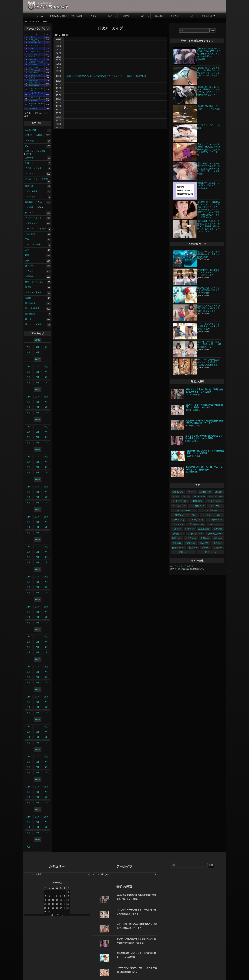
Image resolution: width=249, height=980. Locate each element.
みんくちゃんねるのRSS (182, 566)
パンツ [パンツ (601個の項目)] (178, 524)
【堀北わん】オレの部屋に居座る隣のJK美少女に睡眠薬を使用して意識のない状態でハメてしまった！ (208, 150)
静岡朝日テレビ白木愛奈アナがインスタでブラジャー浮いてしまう (208, 272)
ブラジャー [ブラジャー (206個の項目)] (196, 524)
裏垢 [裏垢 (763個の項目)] (193, 548)
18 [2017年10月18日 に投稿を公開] (53, 904)
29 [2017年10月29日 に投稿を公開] (68, 908)
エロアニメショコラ (35, 75)
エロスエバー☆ (34, 57)
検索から (32, 37)
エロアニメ (30, 186)
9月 (29, 372)
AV (143, 16)
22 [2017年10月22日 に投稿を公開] (68, 904)
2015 (38, 659)
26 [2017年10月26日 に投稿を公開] (57, 908)
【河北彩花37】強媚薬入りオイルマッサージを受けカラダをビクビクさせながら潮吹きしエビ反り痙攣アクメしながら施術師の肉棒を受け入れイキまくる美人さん (208, 209)
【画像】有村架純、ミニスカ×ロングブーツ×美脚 (208, 107)
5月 (29, 347)
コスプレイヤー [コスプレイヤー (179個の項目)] (185, 515)
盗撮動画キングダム (35, 43)
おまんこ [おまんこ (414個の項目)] (180, 501)
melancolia (33, 59)
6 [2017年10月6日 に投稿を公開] (61, 896)
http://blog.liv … (34, 108)
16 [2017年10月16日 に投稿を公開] (45, 904)
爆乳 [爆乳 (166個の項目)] (177, 543)
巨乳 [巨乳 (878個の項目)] (177, 538)
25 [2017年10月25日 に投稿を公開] (53, 908)
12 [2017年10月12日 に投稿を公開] (57, 900)
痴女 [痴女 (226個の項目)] (190, 543)
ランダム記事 (77, 16)
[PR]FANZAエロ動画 (59, 16)
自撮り (93, 16)
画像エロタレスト (35, 83)
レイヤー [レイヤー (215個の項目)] (215, 524)
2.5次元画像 (31, 130)
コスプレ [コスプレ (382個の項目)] (211, 510)
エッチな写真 (33, 65)
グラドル (29, 212)
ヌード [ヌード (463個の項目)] (178, 520)
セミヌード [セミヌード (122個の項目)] (212, 515)
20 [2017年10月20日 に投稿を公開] (61, 904)
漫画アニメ (175, 16)
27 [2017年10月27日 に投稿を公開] (61, 908)
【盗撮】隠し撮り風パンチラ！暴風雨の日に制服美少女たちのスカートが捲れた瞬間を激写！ (208, 91)
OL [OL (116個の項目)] (186, 496)
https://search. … (35, 81)
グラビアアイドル (33, 218)
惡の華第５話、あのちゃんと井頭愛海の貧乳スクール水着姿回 (208, 290)
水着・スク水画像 (33, 292)
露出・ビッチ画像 (33, 324)
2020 (38, 509)
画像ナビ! (32, 78)
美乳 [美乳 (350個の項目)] (218, 543)
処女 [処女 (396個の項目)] (218, 529)
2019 (38, 539)
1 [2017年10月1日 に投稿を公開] (68, 892)
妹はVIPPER (33, 101)
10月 (46, 367)
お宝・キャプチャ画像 (35, 151)
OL (26, 146)
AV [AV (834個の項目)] (191, 492)
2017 (35, 21)
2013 (38, 719)
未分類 (28, 287)
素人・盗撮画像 (32, 308)
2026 (38, 340)
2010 (38, 809)
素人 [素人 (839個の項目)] (204, 543)
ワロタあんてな (34, 40)
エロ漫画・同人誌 (33, 202)
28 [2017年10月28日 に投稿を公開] (64, 908)
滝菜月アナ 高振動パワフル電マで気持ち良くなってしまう (208, 185)
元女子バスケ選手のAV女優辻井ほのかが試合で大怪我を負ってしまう (209, 308)
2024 (38, 389)
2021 (38, 479)
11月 (37, 367)
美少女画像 (30, 314)
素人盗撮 (159, 16)
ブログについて (208, 16)
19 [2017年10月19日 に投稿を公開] (57, 904)
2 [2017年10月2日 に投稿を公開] (45, 896)
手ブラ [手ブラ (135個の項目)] (191, 538)
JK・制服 (29, 140)
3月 (46, 347)
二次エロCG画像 (33, 244)
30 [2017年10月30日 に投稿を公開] (45, 912)
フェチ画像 (30, 234)
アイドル (29, 173)
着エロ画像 (30, 303)
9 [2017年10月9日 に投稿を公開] (45, 900)
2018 (38, 569)
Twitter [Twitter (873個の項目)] (199, 496)
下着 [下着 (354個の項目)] (177, 529)
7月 (46, 372)
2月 (29, 352)
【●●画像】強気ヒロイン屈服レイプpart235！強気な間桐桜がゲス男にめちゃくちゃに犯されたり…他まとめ (209, 54)
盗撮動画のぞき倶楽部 (36, 62)
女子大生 (29, 271)
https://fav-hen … (35, 72)
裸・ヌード (30, 319)
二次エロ (29, 239)
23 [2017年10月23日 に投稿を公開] (45, 908)
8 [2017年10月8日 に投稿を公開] (68, 896)
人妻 (27, 250)
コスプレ (126, 16)
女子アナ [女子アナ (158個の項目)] (195, 534)
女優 (27, 261)
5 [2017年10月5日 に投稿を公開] (57, 896)
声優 (27, 255)
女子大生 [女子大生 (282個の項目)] (215, 534)
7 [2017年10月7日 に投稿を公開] (65, 896)
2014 (38, 689)
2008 (38, 839)
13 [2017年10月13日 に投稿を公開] (61, 900)
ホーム (40, 16)
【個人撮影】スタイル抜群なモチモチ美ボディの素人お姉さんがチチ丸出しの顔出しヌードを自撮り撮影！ (208, 169)
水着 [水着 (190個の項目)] (205, 538)
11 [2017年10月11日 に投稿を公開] (53, 900)
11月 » (60, 915)
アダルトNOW (34, 45)
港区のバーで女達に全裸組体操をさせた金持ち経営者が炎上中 (208, 254)
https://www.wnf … (35, 86)
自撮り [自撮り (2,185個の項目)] (178, 548)
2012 (38, 749)
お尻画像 (29, 157)
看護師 (28, 298)
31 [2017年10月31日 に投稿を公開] (49, 912)
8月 (37, 372)
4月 (37, 347)
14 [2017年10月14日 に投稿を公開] (64, 900)
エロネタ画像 (31, 191)
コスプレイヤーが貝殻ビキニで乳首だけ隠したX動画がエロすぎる (209, 344)
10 (41, 21)
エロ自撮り (30, 207)
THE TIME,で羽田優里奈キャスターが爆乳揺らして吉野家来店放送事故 (208, 362)
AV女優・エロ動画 (34, 135)
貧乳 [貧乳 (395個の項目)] (183, 552)
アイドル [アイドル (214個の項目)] (215, 501)
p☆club (32, 48)
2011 (38, 779)
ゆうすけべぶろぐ (35, 51)
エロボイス (30, 197)
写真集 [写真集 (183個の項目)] (204, 529)
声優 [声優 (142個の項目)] (178, 534)
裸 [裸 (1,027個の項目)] (205, 548)
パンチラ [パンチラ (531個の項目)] (215, 520)
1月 (37, 352)
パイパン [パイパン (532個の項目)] (196, 520)
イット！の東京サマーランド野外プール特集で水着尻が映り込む (208, 326)
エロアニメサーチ (35, 98)
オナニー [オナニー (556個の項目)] (215, 506)
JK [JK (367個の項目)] (175, 496)
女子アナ (29, 266)
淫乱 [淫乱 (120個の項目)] (218, 538)
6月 (29, 377)
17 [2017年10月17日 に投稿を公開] (49, 904)
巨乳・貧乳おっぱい (34, 282)
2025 (38, 359)
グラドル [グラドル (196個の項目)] (184, 510)
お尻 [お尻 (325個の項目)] (197, 501)
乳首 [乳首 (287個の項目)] (190, 529)
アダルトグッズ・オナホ (36, 179)
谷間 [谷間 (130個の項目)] (218, 548)
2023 (38, 419)
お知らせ (29, 163)
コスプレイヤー (32, 223)
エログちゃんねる (35, 70)
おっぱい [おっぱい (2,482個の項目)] (215, 496)
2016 (38, 629)
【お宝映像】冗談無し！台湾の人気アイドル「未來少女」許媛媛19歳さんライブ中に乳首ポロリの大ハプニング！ (208, 226)
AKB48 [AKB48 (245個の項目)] (178, 492)
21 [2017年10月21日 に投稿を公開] (64, 904)
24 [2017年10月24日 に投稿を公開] (49, 908)
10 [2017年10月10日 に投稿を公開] (49, 900)
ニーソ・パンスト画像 (35, 229)
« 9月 (53, 915)
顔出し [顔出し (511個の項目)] (210, 552)
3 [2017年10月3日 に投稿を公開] (49, 896)
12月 (29, 367)
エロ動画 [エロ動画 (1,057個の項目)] (197, 506)
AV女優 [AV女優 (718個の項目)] (205, 492)
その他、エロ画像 (33, 168)
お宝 (110, 16)
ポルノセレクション (35, 54)
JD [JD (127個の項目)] (219, 492)
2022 (38, 449)
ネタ (192, 16)
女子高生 (29, 276)
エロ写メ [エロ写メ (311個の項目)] (179, 506)
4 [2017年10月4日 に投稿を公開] (53, 896)
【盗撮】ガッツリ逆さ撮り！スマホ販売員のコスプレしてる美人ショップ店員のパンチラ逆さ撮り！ (208, 73)
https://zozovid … (35, 67)
